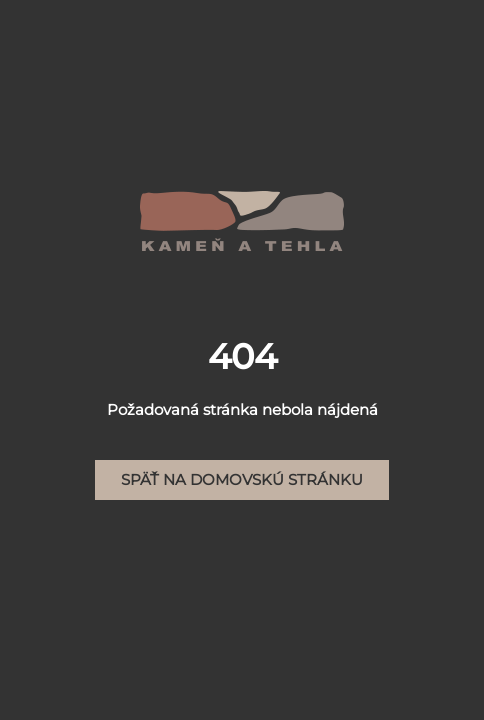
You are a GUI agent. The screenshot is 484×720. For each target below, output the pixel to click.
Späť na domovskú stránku (242, 479)
